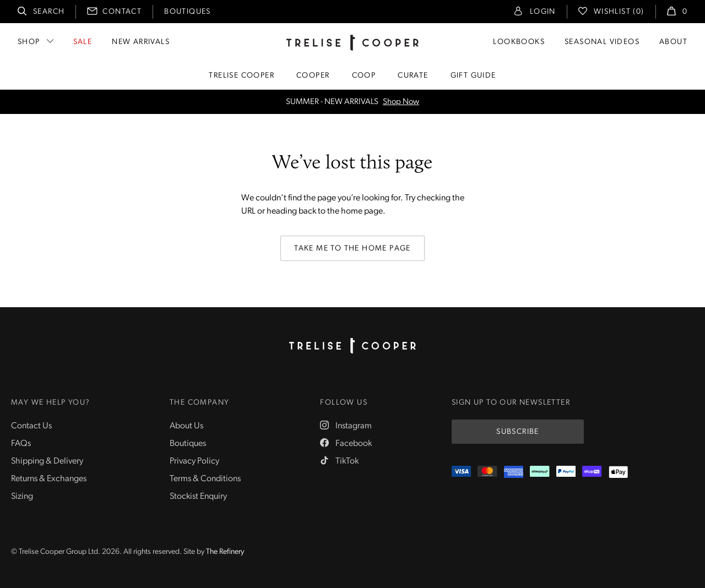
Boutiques (188, 12)
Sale (83, 42)
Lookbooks (519, 42)
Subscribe (518, 432)
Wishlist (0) (619, 12)
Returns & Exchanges (49, 479)
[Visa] (461, 472)
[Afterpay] (539, 472)
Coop (364, 76)
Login (543, 12)
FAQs (21, 444)
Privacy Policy (194, 461)
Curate (413, 76)
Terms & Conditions (205, 479)
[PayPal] (566, 472)
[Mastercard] (487, 472)
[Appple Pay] (618, 472)
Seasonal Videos (602, 42)
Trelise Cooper (242, 76)
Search (49, 12)
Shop (29, 42)
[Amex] (514, 472)
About (673, 42)
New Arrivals (141, 42)
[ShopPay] (592, 472)
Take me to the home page (352, 249)
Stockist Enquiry (198, 497)
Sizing (22, 497)
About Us (186, 426)
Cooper (313, 76)
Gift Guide (473, 76)
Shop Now (401, 102)
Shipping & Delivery (47, 461)
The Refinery (225, 552)
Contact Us (31, 426)
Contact (122, 12)
